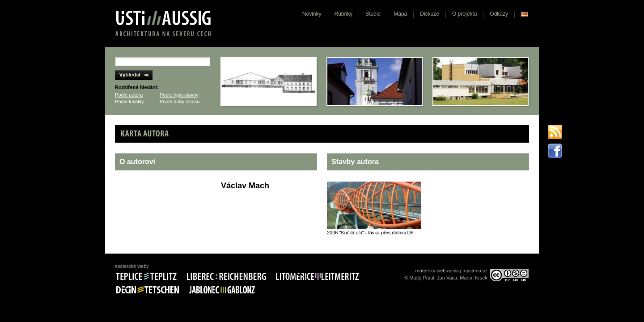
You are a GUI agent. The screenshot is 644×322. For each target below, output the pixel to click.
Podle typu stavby (179, 95)
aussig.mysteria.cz (467, 271)
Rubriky (344, 14)
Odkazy (499, 14)
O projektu (464, 14)
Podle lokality (129, 102)
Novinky (312, 14)
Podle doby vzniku (180, 102)
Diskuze (430, 14)
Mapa (400, 14)
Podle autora (129, 95)
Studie (373, 14)
